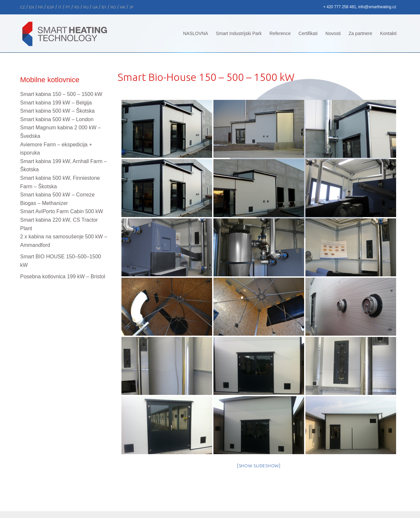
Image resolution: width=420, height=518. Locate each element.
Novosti (333, 33)
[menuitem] (23, 6)
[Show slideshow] (259, 466)
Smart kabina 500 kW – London (57, 119)
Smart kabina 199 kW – (56, 103)
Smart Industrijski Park (239, 33)
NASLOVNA (195, 33)
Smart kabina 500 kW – (58, 111)
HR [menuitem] (123, 7)
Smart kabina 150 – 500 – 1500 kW (61, 94)
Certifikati (308, 33)
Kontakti (388, 33)
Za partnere (360, 33)
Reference (280, 33)
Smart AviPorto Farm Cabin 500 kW (62, 211)
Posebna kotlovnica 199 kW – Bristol (63, 277)
